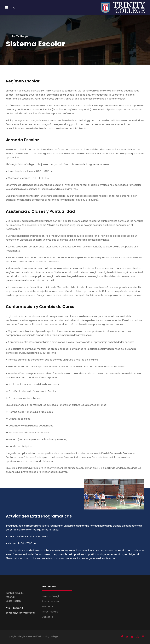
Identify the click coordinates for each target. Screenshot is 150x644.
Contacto (47, 617)
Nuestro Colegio (51, 596)
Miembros (48, 607)
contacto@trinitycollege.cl (20, 613)
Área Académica (52, 601)
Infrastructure (50, 612)
